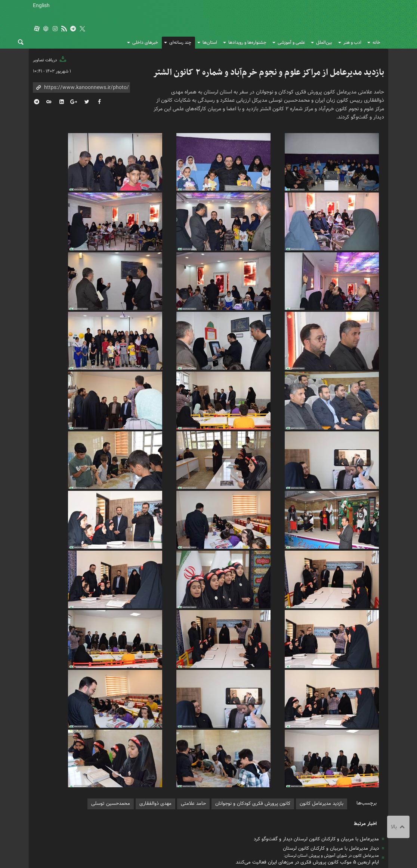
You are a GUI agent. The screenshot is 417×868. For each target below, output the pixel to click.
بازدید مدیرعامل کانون (322, 713)
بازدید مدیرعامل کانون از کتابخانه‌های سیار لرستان (329, 780)
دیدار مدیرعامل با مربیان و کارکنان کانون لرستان (331, 757)
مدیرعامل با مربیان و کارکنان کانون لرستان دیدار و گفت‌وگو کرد (316, 748)
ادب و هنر (352, 42)
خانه (376, 42)
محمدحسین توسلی (111, 713)
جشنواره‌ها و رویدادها (247, 42)
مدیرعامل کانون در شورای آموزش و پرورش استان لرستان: (331, 764)
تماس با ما (213, 804)
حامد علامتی (193, 713)
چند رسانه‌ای (180, 42)
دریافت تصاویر (50, 60)
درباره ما (186, 804)
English (41, 6)
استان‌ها (210, 42)
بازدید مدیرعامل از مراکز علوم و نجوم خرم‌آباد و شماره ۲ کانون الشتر (268, 73)
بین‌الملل (324, 42)
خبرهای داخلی (145, 42)
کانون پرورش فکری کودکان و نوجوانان (312, 22)
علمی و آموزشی (291, 42)
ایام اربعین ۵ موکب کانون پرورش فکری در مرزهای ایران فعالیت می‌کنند (307, 771)
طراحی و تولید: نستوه (52, 853)
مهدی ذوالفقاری (155, 713)
